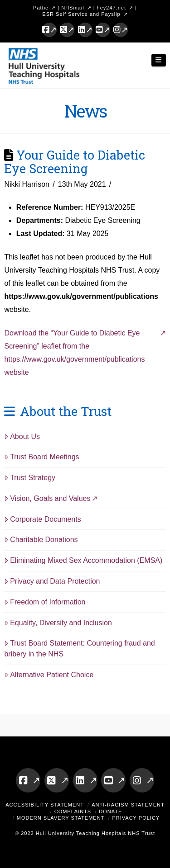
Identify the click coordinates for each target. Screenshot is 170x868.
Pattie (41, 8)
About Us (22, 436)
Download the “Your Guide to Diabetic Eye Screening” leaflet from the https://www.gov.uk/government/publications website (74, 352)
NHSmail (73, 8)
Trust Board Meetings (41, 457)
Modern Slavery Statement (61, 818)
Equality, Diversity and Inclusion (58, 623)
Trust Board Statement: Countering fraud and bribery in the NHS (79, 649)
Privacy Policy (136, 818)
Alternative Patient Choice (49, 675)
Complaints (73, 811)
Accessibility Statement (45, 805)
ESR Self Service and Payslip (81, 14)
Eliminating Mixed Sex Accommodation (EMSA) (83, 560)
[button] (159, 60)
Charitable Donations (41, 540)
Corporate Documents (42, 519)
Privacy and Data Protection (52, 581)
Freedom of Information (45, 602)
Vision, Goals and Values (47, 498)
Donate (110, 811)
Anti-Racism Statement (128, 805)
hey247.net (112, 8)
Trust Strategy (30, 478)
